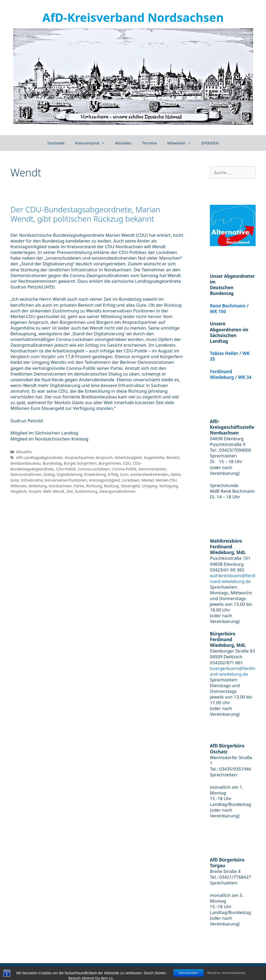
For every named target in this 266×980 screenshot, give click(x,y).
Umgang (149, 486)
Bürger (69, 463)
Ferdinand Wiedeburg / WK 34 (231, 374)
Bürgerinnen (110, 463)
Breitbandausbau (26, 463)
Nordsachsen (60, 486)
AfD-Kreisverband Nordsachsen (133, 17)
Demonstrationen (26, 474)
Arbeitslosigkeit (128, 458)
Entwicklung (95, 474)
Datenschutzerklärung (240, 971)
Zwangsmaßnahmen (118, 491)
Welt (47, 491)
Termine (149, 143)
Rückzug (111, 486)
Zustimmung (86, 491)
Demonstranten (152, 469)
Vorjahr (35, 491)
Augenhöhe (154, 458)
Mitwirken (182, 143)
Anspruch (104, 458)
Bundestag (52, 463)
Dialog (49, 474)
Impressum (204, 971)
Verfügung (169, 486)
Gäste (176, 474)
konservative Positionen (66, 480)
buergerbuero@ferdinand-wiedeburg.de (233, 671)
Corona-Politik (124, 469)
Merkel (148, 480)
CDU (127, 463)
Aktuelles (123, 143)
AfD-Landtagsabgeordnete (39, 458)
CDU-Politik (66, 469)
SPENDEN (210, 143)
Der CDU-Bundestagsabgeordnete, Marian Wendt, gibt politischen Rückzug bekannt (85, 214)
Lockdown (131, 480)
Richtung (94, 486)
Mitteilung (38, 486)
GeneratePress (116, 971)
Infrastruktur (32, 480)
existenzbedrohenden (149, 474)
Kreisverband (92, 143)
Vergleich (19, 491)
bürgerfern (87, 463)
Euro (124, 474)
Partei (79, 486)
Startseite (56, 143)
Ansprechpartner (79, 458)
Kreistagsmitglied (104, 480)
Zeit (69, 491)
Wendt (58, 491)
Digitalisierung (69, 474)
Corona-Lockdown (94, 469)
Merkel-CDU (166, 480)
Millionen (19, 486)
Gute (15, 480)
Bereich (173, 458)
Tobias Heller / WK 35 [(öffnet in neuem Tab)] (230, 356)
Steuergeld (130, 486)
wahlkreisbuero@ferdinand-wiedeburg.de (233, 578)
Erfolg (113, 474)
